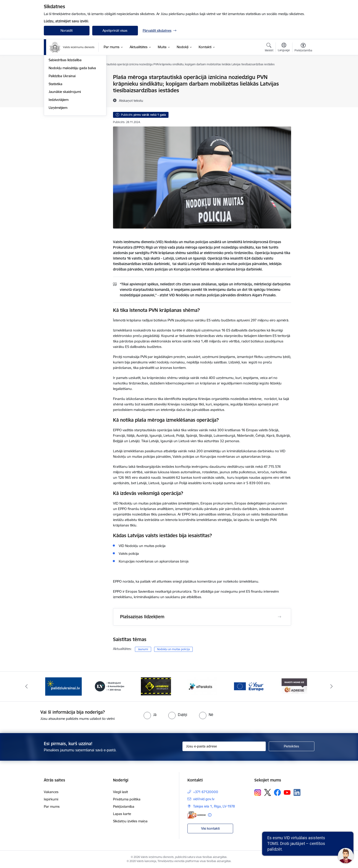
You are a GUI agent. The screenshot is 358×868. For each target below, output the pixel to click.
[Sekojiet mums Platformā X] (268, 792)
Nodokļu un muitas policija (173, 649)
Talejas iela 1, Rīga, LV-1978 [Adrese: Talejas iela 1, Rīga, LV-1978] (214, 806)
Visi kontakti (210, 828)
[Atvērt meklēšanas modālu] (269, 48)
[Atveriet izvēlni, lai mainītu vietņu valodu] (284, 48)
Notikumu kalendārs (64, 85)
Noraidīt (67, 30)
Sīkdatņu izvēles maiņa (130, 821)
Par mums (52, 806)
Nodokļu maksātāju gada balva (72, 117)
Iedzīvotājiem (59, 149)
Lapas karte (122, 814)
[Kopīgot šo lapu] (303, 87)
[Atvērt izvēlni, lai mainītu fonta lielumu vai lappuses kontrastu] (303, 48)
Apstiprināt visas (115, 30)
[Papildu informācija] (210, 815)
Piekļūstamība (124, 806)
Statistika (55, 133)
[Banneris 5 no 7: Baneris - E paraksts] (202, 686)
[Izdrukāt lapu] (303, 75)
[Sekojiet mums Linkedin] (297, 792)
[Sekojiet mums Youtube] (287, 792)
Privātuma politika (127, 799)
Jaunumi (55, 78)
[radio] (150, 715)
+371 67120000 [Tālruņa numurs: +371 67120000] (206, 792)
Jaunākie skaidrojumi (65, 141)
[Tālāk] (332, 687)
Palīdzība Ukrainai (62, 125)
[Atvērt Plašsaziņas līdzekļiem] (279, 617)
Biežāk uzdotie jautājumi (67, 93)
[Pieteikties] (292, 746)
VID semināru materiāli (66, 101)
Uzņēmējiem (58, 157)
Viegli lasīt (120, 792)
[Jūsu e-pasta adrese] (224, 746)
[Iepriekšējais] (26, 687)
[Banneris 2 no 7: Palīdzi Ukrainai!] (63, 686)
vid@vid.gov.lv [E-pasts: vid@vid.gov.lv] (204, 799)
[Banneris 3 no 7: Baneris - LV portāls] (110, 686)
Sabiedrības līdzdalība (65, 109)
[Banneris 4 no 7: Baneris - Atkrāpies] (156, 686)
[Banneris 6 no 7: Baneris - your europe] (248, 686)
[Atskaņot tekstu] (131, 100)
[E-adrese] (197, 815)
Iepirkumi (51, 799)
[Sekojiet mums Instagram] (258, 793)
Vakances (51, 792)
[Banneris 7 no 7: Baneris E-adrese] (295, 686)
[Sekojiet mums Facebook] (277, 792)
